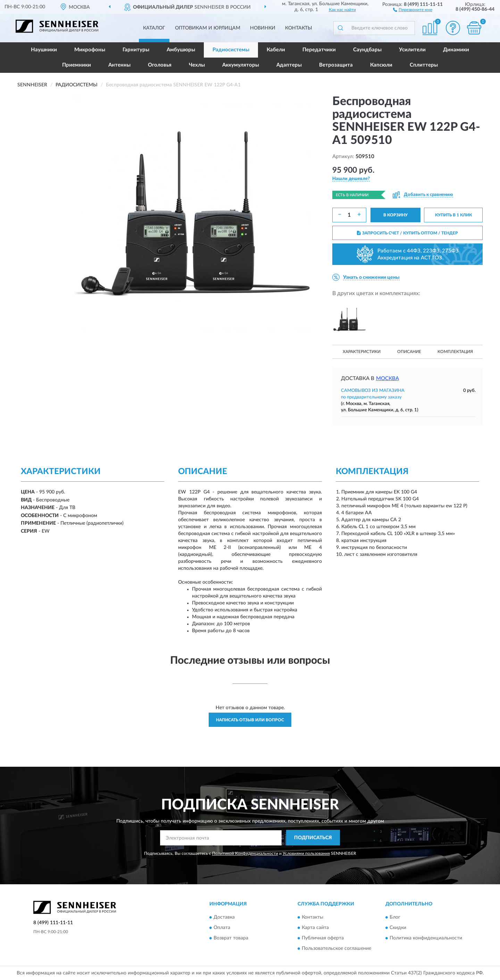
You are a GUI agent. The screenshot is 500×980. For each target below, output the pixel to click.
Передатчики (319, 50)
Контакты (299, 28)
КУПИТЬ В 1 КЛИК (453, 215)
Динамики (456, 50)
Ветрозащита (336, 65)
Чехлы (197, 65)
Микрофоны (90, 50)
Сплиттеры (424, 65)
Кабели (276, 50)
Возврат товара (231, 938)
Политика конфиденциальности (426, 938)
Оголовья (160, 65)
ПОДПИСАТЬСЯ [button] (313, 838)
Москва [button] (387, 379)
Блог (395, 918)
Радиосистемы (231, 50)
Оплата (222, 928)
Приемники (77, 65)
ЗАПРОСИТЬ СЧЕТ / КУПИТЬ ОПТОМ (407, 233)
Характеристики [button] (362, 352)
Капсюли (381, 65)
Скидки (398, 928)
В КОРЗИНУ (395, 215)
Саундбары (367, 50)
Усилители (412, 50)
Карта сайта (315, 928)
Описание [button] (409, 352)
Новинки (263, 28)
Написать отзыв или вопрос (250, 720)
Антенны (119, 65)
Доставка (224, 918)
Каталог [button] (154, 28)
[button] (413, 9)
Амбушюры (181, 50)
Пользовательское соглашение (336, 949)
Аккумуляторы (241, 65)
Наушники (44, 50)
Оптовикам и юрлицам (208, 28)
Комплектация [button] (455, 352)
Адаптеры (289, 65)
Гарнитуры (136, 50)
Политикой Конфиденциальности (245, 853)
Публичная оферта (323, 938)
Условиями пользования (306, 853)
